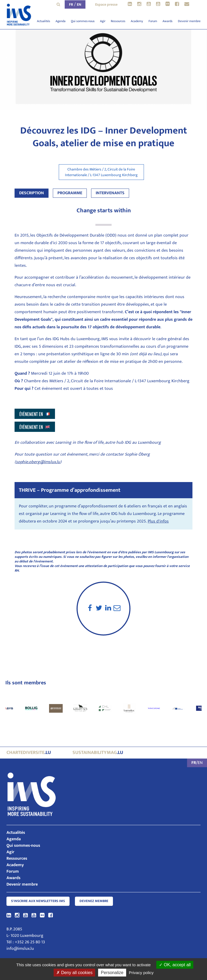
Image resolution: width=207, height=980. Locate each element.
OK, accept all (175, 965)
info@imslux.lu (20, 949)
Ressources (118, 21)
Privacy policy (141, 973)
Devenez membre (94, 901)
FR (71, 4)
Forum (153, 21)
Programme (70, 193)
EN (79, 4)
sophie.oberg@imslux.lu (38, 462)
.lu (29, 753)
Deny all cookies (74, 973)
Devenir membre (189, 21)
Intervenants (110, 193)
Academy (137, 21)
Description (32, 193)
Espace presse (106, 4)
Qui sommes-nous (83, 21)
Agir (103, 21)
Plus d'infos (158, 521)
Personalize (112, 973)
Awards (168, 21)
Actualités (44, 21)
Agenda (61, 21)
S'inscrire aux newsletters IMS (38, 901)
